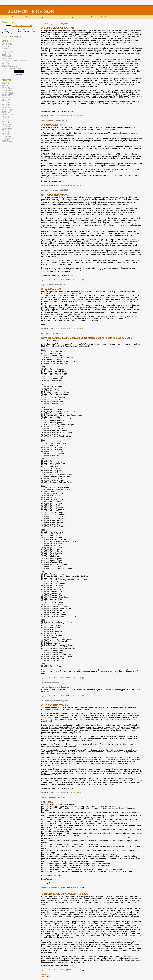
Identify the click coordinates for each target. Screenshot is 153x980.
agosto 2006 (6, 108)
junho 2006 (6, 104)
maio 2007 (6, 120)
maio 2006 (6, 103)
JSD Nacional (7, 55)
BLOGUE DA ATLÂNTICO (11, 67)
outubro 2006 (7, 111)
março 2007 (6, 116)
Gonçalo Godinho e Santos (22, 26)
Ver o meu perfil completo (11, 37)
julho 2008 (6, 135)
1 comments (77, 280)
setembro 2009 (7, 142)
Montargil (5, 62)
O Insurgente (6, 53)
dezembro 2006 (7, 114)
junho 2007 (6, 121)
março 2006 (6, 99)
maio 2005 (6, 82)
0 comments (78, 115)
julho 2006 (6, 106)
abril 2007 (5, 118)
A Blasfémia (6, 48)
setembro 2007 (7, 125)
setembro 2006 (7, 109)
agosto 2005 (6, 87)
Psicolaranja (6, 47)
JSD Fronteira (7, 57)
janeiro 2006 (6, 96)
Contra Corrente (8, 52)
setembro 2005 (7, 89)
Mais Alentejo (7, 43)
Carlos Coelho (7, 58)
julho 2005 (6, 85)
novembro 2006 (7, 113)
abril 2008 (5, 130)
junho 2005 (6, 84)
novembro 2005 (7, 92)
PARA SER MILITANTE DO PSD (13, 69)
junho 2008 (6, 133)
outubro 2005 (7, 91)
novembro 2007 (7, 128)
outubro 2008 (7, 137)
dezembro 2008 (7, 138)
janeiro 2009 (6, 140)
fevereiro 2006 (7, 97)
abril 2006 (5, 101)
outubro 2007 (7, 126)
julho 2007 (6, 123)
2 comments (78, 678)
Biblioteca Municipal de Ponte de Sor (15, 60)
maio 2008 (6, 131)
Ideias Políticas (7, 65)
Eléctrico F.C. (7, 64)
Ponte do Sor (6, 50)
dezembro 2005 (7, 94)
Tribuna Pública (7, 45)
